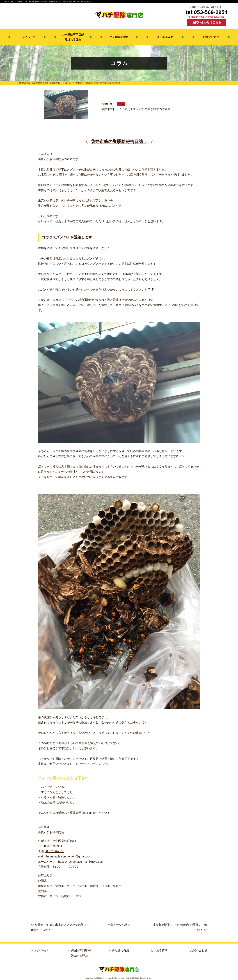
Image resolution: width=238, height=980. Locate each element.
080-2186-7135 (54, 851)
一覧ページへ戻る (119, 925)
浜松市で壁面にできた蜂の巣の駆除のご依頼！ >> (180, 927)
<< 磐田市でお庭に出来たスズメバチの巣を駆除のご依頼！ (59, 927)
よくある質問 (165, 37)
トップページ (27, 37)
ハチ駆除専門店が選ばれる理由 (73, 37)
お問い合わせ (211, 37)
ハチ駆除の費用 (119, 37)
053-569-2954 (53, 846)
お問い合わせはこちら (207, 22)
